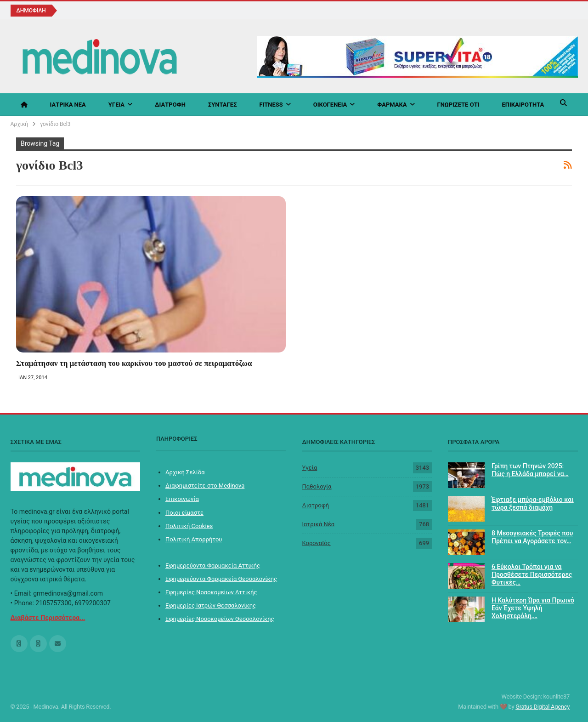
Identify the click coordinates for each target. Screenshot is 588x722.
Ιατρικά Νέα (68, 105)
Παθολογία (317, 486)
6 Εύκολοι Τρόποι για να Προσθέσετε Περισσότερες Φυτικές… (532, 574)
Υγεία (116, 105)
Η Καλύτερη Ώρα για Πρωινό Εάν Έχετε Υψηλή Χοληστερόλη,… (533, 608)
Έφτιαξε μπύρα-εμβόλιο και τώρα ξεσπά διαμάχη (533, 503)
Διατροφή (170, 105)
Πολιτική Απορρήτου (194, 539)
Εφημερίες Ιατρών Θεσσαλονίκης (211, 605)
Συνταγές (223, 105)
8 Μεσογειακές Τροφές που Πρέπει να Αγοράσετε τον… (532, 537)
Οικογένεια (330, 105)
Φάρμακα (392, 105)
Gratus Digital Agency (543, 707)
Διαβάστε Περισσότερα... (48, 618)
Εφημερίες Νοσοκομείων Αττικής (211, 592)
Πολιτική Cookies (189, 526)
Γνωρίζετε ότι (458, 105)
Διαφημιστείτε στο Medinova (205, 486)
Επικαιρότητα (523, 105)
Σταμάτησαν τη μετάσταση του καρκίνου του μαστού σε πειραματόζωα (134, 363)
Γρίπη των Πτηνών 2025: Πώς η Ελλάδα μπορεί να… (530, 470)
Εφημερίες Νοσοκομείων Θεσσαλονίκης (220, 619)
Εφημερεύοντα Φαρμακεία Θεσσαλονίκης (221, 579)
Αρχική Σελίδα (185, 472)
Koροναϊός (317, 543)
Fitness (271, 105)
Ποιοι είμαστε (184, 513)
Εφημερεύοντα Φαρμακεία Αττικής (213, 566)
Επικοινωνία (182, 499)
